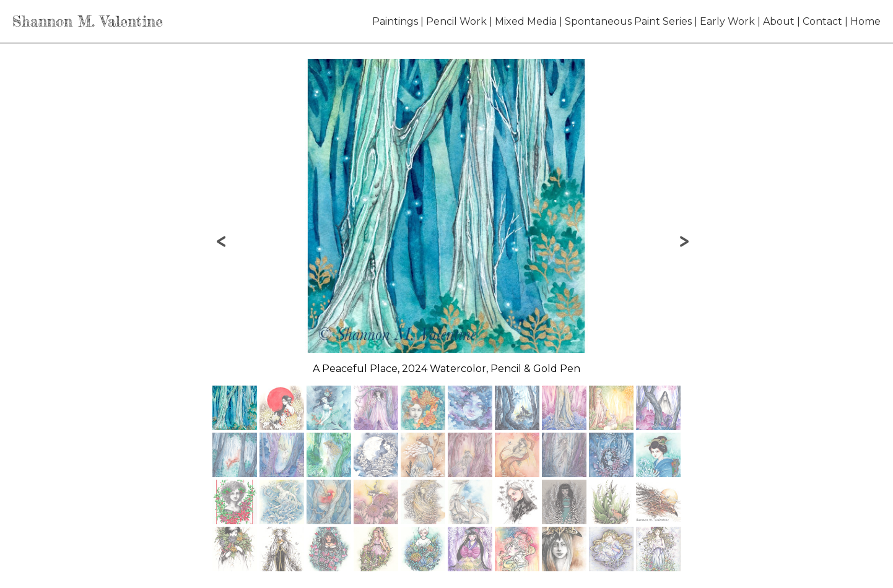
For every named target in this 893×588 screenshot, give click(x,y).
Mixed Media (526, 21)
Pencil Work (456, 21)
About (779, 21)
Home (865, 21)
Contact (822, 21)
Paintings (395, 21)
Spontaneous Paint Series (628, 21)
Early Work (727, 21)
